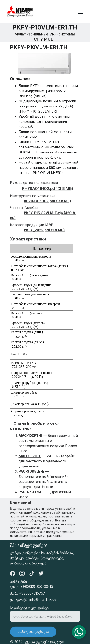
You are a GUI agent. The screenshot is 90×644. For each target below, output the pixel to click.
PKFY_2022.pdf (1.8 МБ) (44, 234)
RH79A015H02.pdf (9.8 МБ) (47, 205)
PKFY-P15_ (33, 217)
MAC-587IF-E (30, 461)
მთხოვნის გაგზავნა (33, 634)
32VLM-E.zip (52, 217)
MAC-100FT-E (30, 440)
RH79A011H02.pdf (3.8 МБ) (48, 192)
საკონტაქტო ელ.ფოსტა (29, 610)
